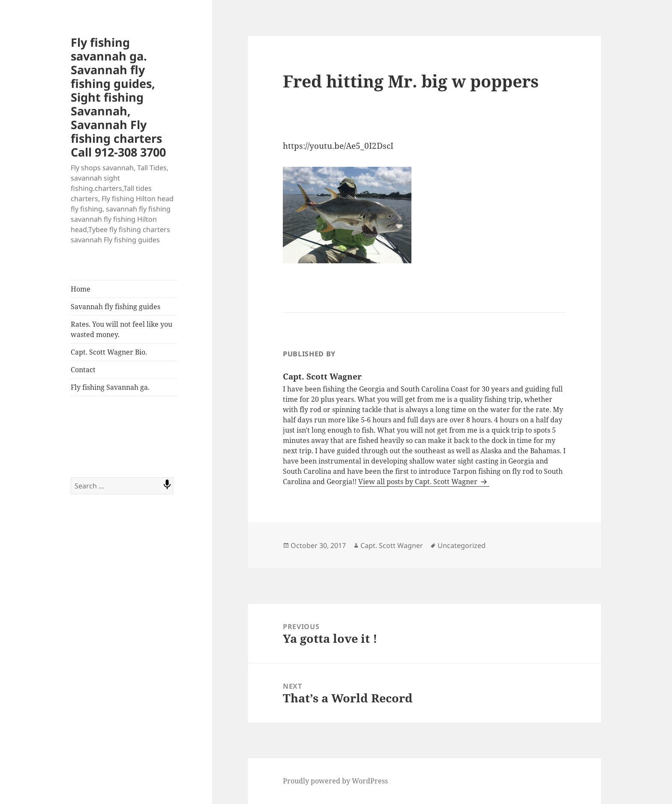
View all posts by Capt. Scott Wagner (419, 482)
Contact (83, 370)
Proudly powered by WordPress (335, 781)
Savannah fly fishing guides (115, 307)
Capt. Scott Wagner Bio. (109, 352)
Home (81, 289)
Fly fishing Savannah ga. (110, 387)
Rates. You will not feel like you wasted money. (121, 329)
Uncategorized (462, 545)
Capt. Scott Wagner (392, 545)
